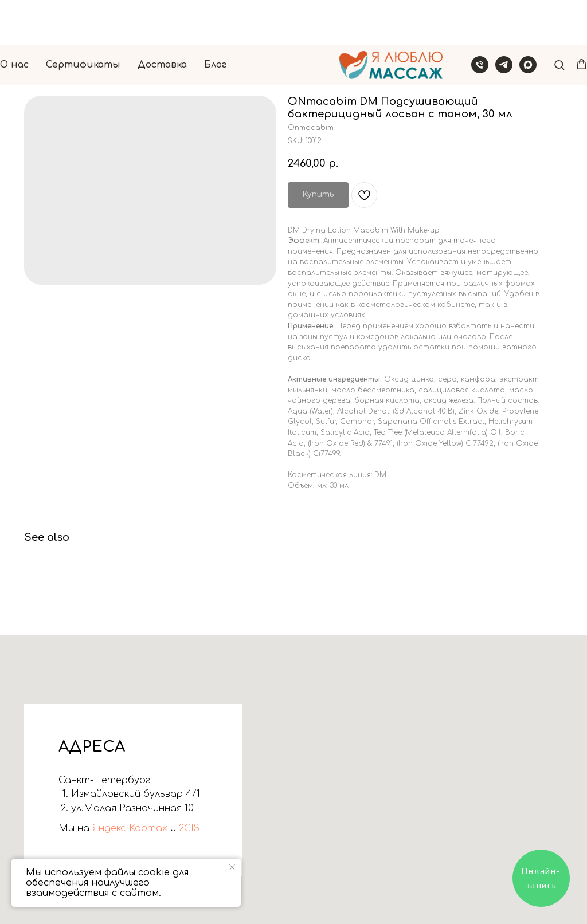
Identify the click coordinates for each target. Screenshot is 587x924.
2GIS (188, 828)
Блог (215, 20)
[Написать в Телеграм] (504, 20)
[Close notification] (232, 867)
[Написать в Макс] (528, 20)
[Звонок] (480, 20)
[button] (559, 20)
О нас (14, 20)
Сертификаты (83, 20)
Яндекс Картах (128, 828)
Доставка (162, 20)
